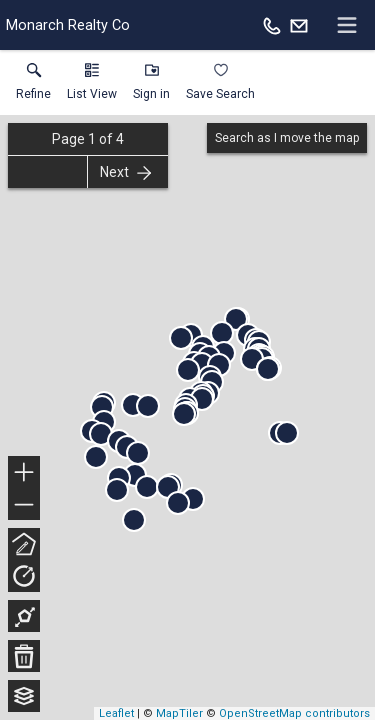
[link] (33, 86)
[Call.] (272, 25)
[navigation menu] (347, 25)
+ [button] (24, 474)
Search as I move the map (287, 138)
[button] (92, 86)
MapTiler (179, 713)
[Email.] (299, 25)
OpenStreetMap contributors (294, 713)
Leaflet (116, 713)
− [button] (24, 505)
